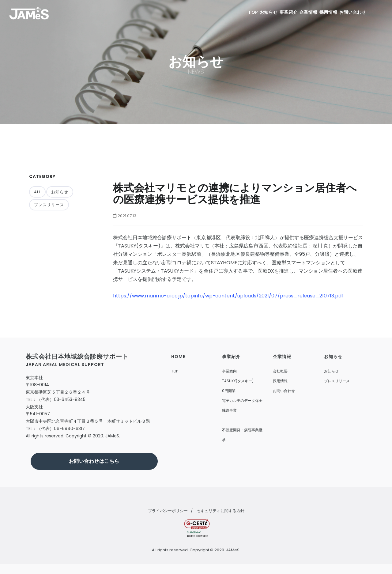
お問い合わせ (352, 12)
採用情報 (323, 12)
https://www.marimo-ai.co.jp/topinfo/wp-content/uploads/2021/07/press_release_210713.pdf (228, 296)
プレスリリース (49, 205)
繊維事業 (229, 410)
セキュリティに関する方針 (221, 511)
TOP (228, 12)
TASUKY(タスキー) (238, 381)
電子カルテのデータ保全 (242, 400)
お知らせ (249, 12)
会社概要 (280, 371)
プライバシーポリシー (168, 511)
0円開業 (229, 391)
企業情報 (299, 12)
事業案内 (229, 371)
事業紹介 (274, 12)
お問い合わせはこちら (94, 461)
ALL (37, 192)
